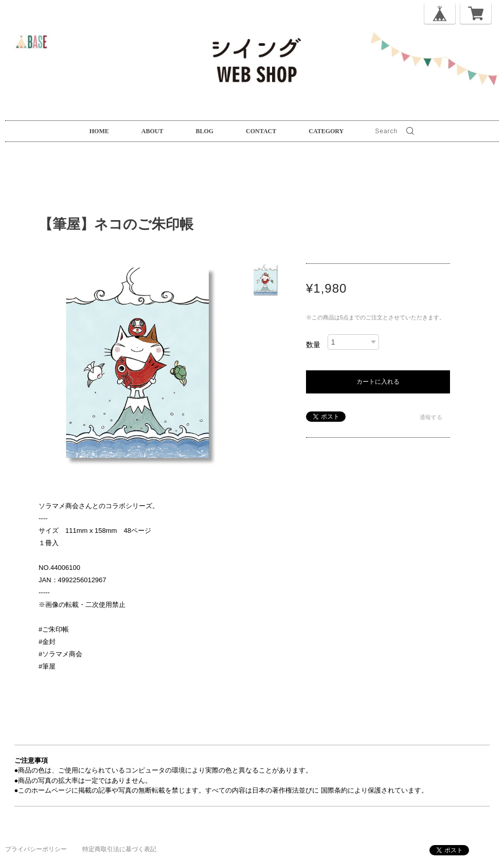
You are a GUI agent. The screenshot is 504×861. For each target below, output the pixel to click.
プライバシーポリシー (36, 849)
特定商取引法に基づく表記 (119, 849)
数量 (313, 345)
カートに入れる (378, 382)
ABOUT (152, 131)
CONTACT (261, 131)
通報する (431, 417)
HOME (99, 131)
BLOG (204, 131)
